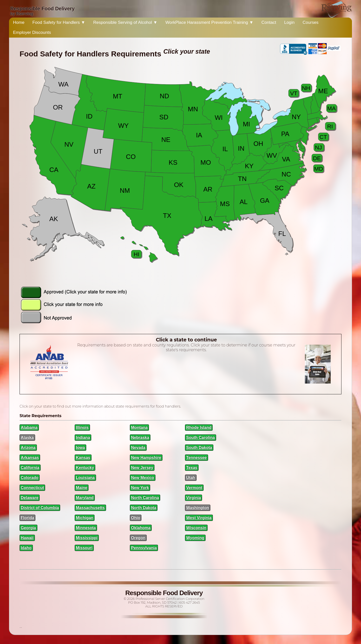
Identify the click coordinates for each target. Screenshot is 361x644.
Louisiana (85, 478)
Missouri (84, 548)
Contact (269, 22)
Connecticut (32, 488)
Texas (192, 468)
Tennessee (197, 458)
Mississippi (87, 538)
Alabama (29, 428)
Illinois (82, 428)
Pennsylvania (144, 548)
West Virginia (199, 518)
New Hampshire (146, 458)
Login (289, 22)
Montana (139, 428)
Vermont (194, 488)
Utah (191, 478)
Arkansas (30, 458)
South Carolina (201, 438)
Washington (198, 508)
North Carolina (145, 498)
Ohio (136, 518)
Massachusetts (90, 508)
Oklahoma (141, 528)
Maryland (85, 498)
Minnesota (86, 528)
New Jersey (142, 468)
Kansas (83, 458)
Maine (82, 488)
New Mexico (143, 478)
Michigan (85, 518)
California (30, 468)
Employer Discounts (32, 32)
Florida (27, 518)
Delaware (30, 498)
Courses (310, 22)
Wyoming (195, 538)
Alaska (27, 438)
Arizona (28, 448)
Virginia (194, 498)
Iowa (80, 448)
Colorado (30, 478)
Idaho (26, 548)
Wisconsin (196, 528)
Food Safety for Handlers (59, 22)
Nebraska (140, 438)
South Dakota (199, 448)
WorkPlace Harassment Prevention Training (209, 22)
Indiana (83, 438)
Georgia (28, 528)
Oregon (138, 538)
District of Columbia (40, 508)
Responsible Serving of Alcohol (125, 22)
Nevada (138, 448)
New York (140, 488)
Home (19, 22)
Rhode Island (199, 428)
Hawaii (27, 538)
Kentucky (85, 468)
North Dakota (144, 508)
